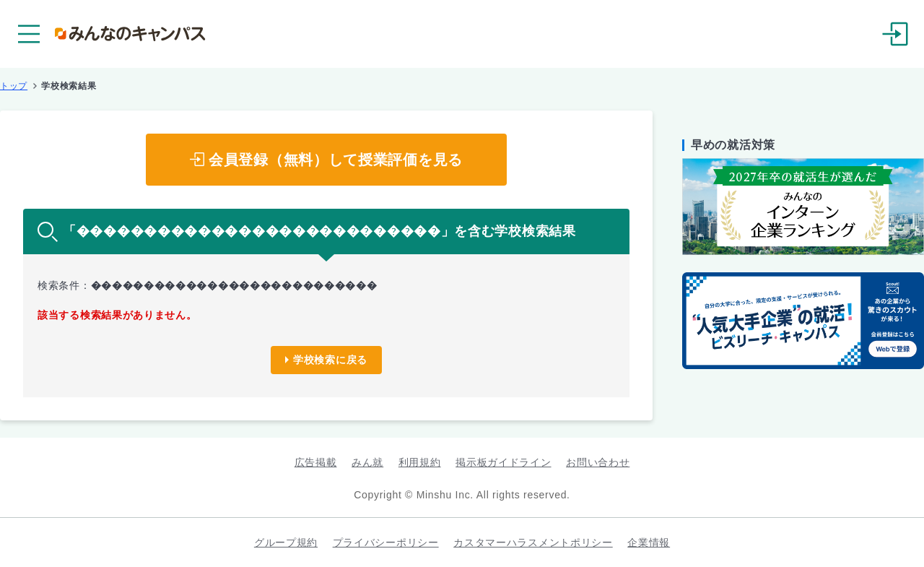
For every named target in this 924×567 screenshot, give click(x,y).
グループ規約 (286, 542)
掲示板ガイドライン (503, 462)
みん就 (367, 462)
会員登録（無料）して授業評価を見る (336, 160)
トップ (14, 86)
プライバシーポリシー (386, 542)
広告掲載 (316, 462)
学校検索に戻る (330, 360)
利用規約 (420, 462)
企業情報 (649, 542)
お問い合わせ (598, 462)
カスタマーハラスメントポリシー (533, 542)
